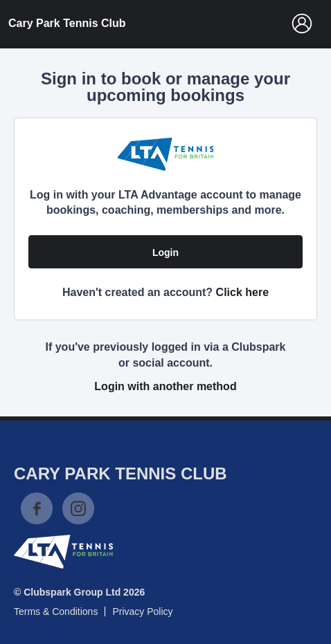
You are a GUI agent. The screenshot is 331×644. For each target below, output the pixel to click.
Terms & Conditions (56, 611)
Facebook (37, 508)
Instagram (78, 508)
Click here (242, 292)
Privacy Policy (142, 611)
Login (165, 252)
